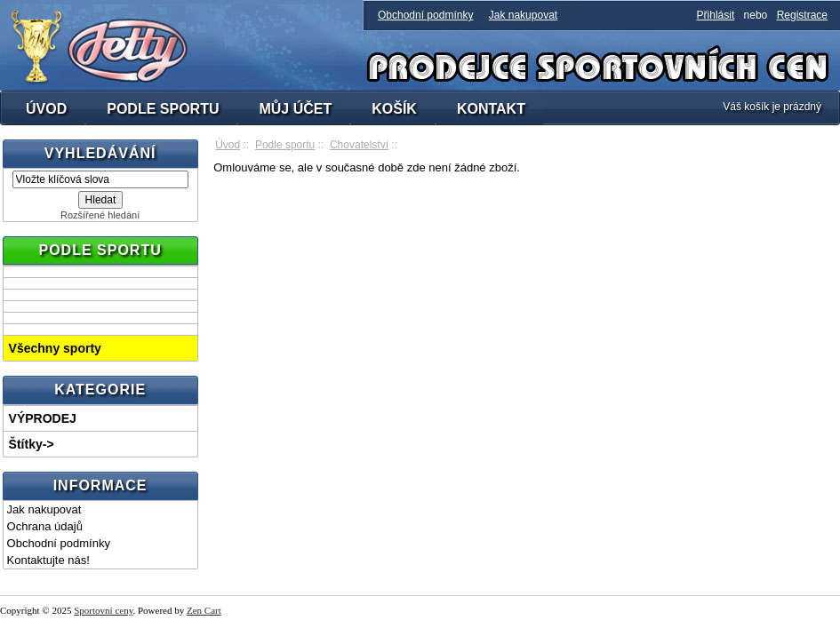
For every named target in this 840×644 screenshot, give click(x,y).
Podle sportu (285, 145)
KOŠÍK (394, 109)
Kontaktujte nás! (48, 560)
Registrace (802, 15)
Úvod (228, 145)
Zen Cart (204, 610)
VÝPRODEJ (43, 418)
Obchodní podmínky (425, 15)
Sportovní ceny (103, 610)
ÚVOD (46, 109)
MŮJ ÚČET (295, 109)
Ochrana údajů (45, 526)
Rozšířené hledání (100, 215)
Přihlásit (716, 15)
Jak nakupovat (523, 15)
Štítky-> (32, 444)
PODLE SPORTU (163, 109)
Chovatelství (359, 145)
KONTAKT (491, 109)
